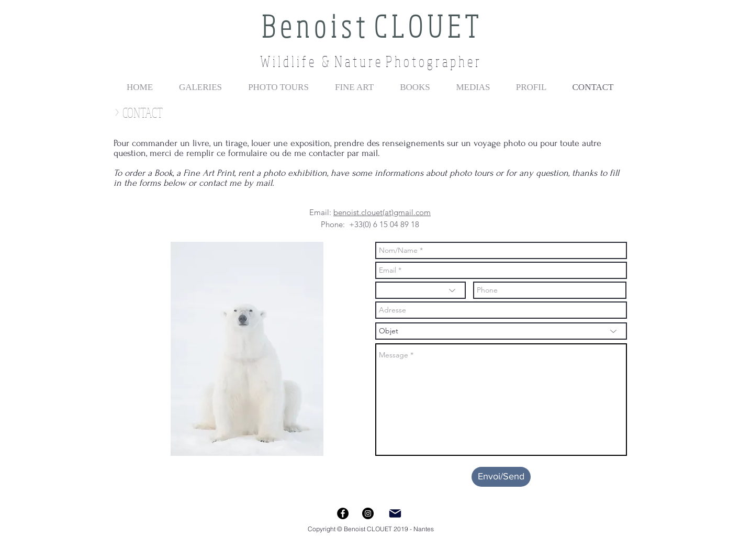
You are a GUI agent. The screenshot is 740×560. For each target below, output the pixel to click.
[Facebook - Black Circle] (343, 513)
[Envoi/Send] (501, 477)
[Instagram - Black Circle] (368, 513)
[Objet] (501, 331)
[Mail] (395, 513)
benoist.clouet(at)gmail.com (382, 212)
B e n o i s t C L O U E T (370, 26)
